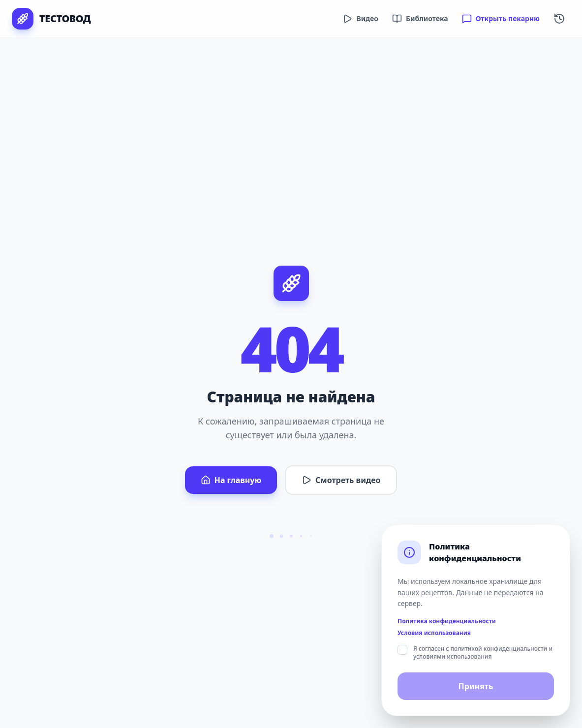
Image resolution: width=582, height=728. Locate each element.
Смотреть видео (341, 480)
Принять (476, 686)
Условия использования (434, 633)
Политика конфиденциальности (447, 621)
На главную (231, 480)
